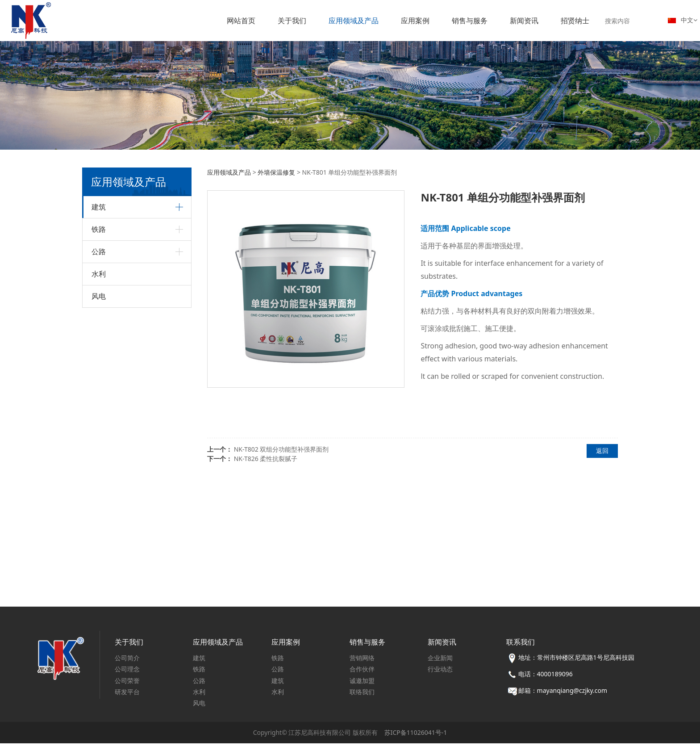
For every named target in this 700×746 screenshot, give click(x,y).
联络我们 (362, 694)
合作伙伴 (362, 672)
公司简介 (127, 661)
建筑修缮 (104, 428)
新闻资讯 (524, 21)
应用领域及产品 (354, 21)
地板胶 (108, 262)
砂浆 (106, 333)
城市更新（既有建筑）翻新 (133, 460)
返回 (602, 451)
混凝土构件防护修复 (125, 474)
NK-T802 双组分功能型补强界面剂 (281, 449)
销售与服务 (470, 21)
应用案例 (415, 21)
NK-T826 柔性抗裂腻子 (266, 459)
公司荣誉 (127, 683)
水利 (99, 558)
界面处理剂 (114, 290)
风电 (99, 580)
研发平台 (127, 694)
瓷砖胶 (108, 248)
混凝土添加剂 (117, 396)
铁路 (99, 513)
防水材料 (111, 276)
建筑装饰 (104, 230)
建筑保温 (104, 413)
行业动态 (440, 672)
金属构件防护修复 (122, 488)
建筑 (99, 207)
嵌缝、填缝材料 (119, 319)
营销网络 (362, 661)
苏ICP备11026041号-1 (416, 736)
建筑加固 (104, 363)
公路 (99, 536)
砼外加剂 (104, 379)
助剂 (106, 347)
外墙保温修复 (117, 446)
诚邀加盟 (362, 683)
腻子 (106, 304)
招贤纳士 (575, 21)
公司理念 (127, 672)
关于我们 (292, 21)
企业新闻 (440, 661)
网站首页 (241, 21)
